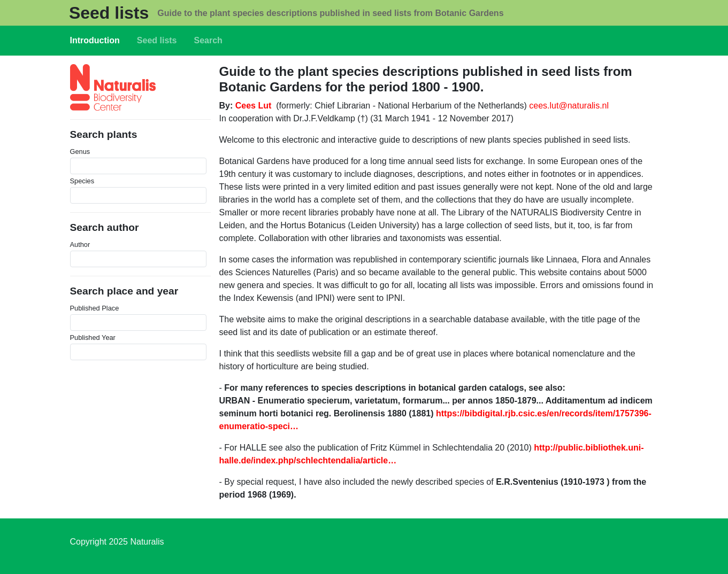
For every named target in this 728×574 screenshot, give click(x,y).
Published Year (93, 338)
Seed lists (109, 13)
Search (208, 40)
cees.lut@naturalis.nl (569, 106)
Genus (80, 152)
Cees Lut (254, 106)
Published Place (95, 308)
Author (80, 245)
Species (82, 181)
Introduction (95, 40)
